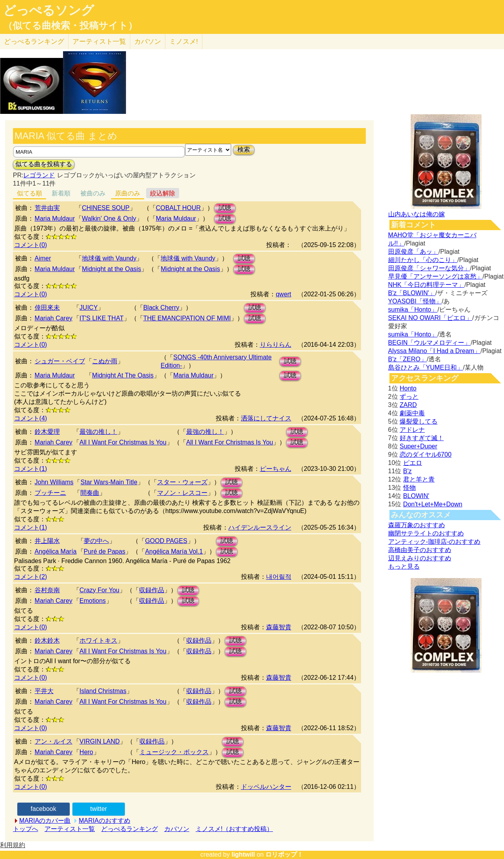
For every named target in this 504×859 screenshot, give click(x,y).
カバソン (148, 42)
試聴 (225, 208)
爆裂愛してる (419, 421)
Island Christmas (103, 691)
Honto (408, 388)
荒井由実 (47, 208)
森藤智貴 (279, 627)
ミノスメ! (184, 42)
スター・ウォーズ (182, 482)
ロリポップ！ (284, 854)
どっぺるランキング (130, 829)
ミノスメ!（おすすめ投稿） (234, 829)
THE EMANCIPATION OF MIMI (187, 318)
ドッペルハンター (266, 787)
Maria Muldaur (55, 218)
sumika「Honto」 (413, 310)
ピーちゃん (276, 469)
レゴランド (39, 175)
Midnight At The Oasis (123, 375)
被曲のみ (93, 193)
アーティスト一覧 (70, 829)
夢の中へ (96, 541)
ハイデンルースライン (260, 527)
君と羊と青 (419, 479)
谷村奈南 (47, 590)
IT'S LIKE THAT (102, 318)
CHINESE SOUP (106, 208)
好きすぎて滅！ (422, 438)
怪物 (409, 488)
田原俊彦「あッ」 (413, 252)
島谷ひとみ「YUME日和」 (426, 367)
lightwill (243, 854)
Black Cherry (161, 308)
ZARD (408, 405)
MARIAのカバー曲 (45, 821)
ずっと (409, 397)
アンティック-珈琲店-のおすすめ (435, 542)
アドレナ (412, 430)
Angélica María (56, 551)
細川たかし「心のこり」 (423, 260)
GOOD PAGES (166, 541)
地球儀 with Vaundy (109, 258)
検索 (244, 150)
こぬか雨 (105, 361)
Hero (86, 752)
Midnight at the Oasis (111, 269)
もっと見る (404, 566)
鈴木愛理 (47, 432)
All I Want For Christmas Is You (123, 442)
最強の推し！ (98, 432)
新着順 (61, 193)
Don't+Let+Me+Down (433, 504)
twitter (99, 809)
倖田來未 (47, 308)
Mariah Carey (54, 318)
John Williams (54, 482)
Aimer (43, 258)
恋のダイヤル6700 (426, 455)
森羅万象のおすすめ (417, 525)
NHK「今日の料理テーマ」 (426, 285)
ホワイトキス (98, 641)
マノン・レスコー (182, 493)
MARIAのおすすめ (105, 821)
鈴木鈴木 (47, 641)
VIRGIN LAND (100, 741)
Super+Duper (419, 446)
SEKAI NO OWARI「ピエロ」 (430, 318)
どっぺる (34, 42)
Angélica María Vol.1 (174, 551)
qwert (283, 294)
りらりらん (276, 345)
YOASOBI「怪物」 (415, 301)
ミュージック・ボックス (174, 752)
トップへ (26, 829)
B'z (408, 471)
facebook (44, 809)
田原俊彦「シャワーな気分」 (429, 268)
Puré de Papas (105, 551)
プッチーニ (50, 493)
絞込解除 (163, 193)
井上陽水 (47, 541)
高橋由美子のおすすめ (420, 550)
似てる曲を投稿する (44, 164)
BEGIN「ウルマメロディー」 (430, 343)
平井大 (44, 691)
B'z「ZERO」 (408, 359)
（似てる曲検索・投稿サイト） (70, 26)
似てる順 (30, 193)
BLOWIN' (416, 496)
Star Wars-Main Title (109, 482)
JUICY (89, 308)
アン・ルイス (54, 741)
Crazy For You (99, 590)
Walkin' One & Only (109, 218)
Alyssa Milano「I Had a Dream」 (435, 351)
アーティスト (99, 42)
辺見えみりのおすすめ (420, 558)
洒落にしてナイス (266, 418)
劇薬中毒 (412, 413)
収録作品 (152, 590)
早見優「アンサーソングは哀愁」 (435, 276)
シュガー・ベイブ (60, 361)
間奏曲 (90, 493)
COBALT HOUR (178, 208)
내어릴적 (279, 577)
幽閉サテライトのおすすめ (426, 533)
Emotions (93, 601)
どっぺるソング (49, 10)
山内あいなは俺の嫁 (417, 214)
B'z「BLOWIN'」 (412, 293)
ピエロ (413, 463)
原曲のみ (128, 193)
